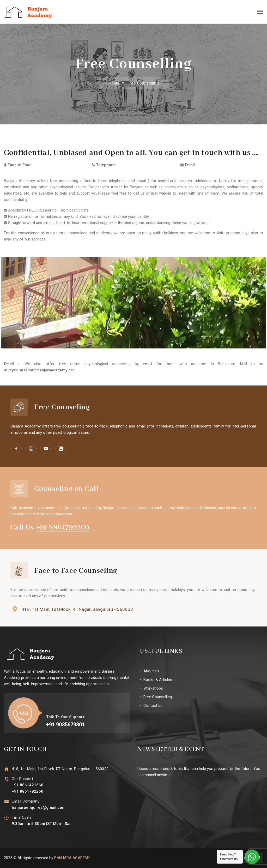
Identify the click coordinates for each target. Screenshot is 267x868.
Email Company (26, 801)
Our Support (22, 779)
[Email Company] (6, 801)
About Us (151, 671)
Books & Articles (158, 680)
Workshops (153, 688)
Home (114, 83)
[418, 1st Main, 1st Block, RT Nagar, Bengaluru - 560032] (15, 609)
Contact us (153, 706)
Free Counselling (158, 697)
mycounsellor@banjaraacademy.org (41, 370)
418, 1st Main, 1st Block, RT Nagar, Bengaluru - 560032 (77, 609)
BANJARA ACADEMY (72, 858)
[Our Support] (6, 779)
